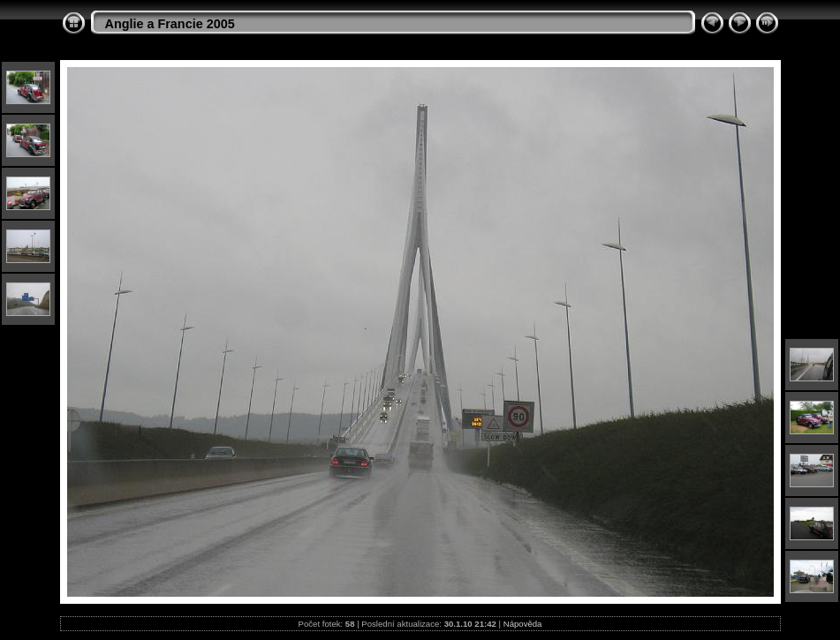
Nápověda (523, 624)
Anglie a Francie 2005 (170, 24)
